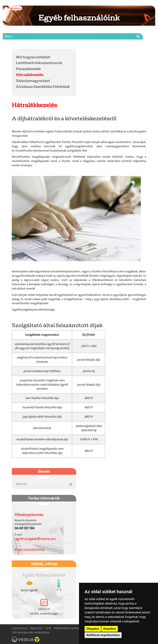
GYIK (48, 628)
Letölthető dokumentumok (39, 63)
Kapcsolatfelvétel (30, 549)
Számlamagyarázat (33, 81)
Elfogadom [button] (93, 629)
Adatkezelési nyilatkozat (69, 628)
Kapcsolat (36, 628)
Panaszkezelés (28, 69)
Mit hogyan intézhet (33, 57)
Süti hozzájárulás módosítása (30, 632)
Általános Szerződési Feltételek (43, 87)
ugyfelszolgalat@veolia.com (35, 539)
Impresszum (20, 628)
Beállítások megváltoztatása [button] (103, 635)
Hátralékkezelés (30, 75)
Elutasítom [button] (110, 629)
